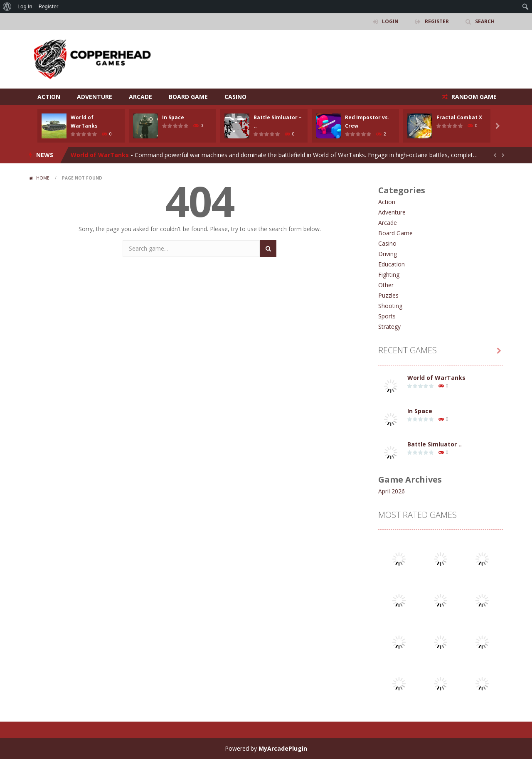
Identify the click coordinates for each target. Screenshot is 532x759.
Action (49, 97)
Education (392, 264)
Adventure (95, 97)
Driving (388, 254)
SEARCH (485, 21)
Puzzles (388, 295)
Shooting (390, 306)
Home (43, 178)
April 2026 (392, 491)
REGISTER (437, 21)
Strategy (389, 327)
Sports (387, 316)
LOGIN (390, 21)
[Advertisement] (352, 55)
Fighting (389, 275)
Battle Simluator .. (435, 444)
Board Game (188, 97)
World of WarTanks (100, 155)
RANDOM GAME (473, 97)
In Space (173, 117)
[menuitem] (7, 7)
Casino (235, 97)
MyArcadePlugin (283, 748)
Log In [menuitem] (25, 6)
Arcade (140, 97)
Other (386, 285)
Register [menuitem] (49, 6)
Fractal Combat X (459, 117)
